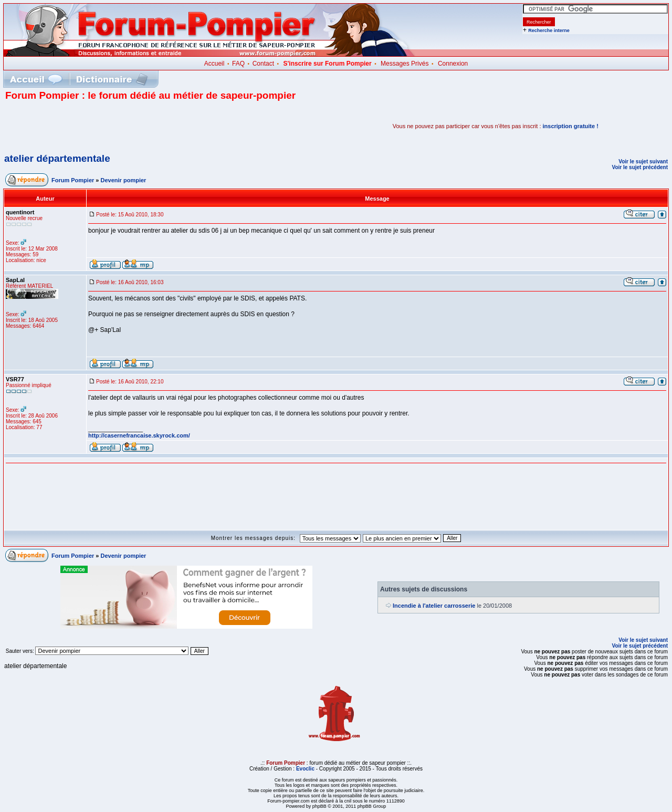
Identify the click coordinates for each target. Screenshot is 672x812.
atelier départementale (57, 158)
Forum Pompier (73, 180)
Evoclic (305, 769)
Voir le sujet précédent (640, 167)
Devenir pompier (124, 180)
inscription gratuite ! (571, 126)
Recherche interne (549, 30)
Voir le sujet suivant (643, 162)
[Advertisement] (128, 126)
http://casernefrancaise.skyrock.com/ (139, 435)
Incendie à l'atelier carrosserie (434, 606)
